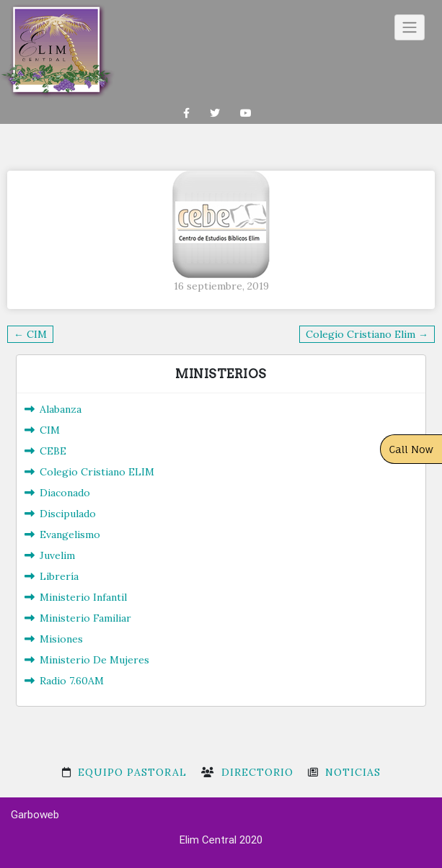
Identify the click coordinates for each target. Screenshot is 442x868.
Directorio (257, 772)
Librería (59, 576)
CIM (50, 430)
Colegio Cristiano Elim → (367, 334)
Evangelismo (70, 534)
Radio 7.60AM (72, 681)
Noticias (353, 772)
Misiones (61, 639)
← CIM (30, 334)
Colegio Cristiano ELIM (97, 472)
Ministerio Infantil (83, 597)
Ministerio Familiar (85, 618)
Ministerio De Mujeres (94, 660)
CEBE (53, 451)
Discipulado (68, 514)
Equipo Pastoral (132, 772)
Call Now (412, 449)
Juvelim (57, 555)
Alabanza (61, 409)
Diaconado (65, 493)
